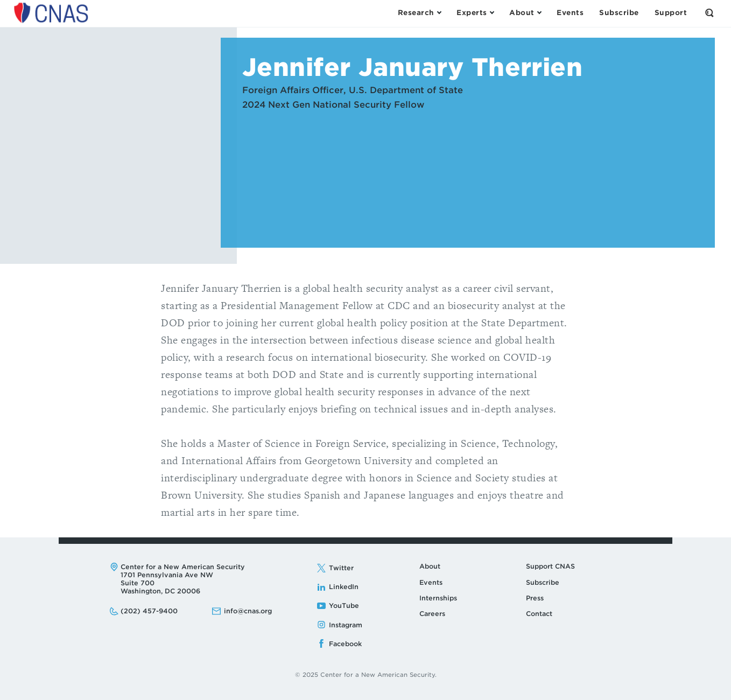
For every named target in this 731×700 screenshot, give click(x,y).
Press (535, 598)
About (430, 566)
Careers (432, 614)
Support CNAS (550, 566)
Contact (539, 614)
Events (431, 582)
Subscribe (543, 582)
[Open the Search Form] (709, 13)
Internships (438, 598)
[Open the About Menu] (525, 13)
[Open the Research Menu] (419, 13)
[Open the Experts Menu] (475, 13)
